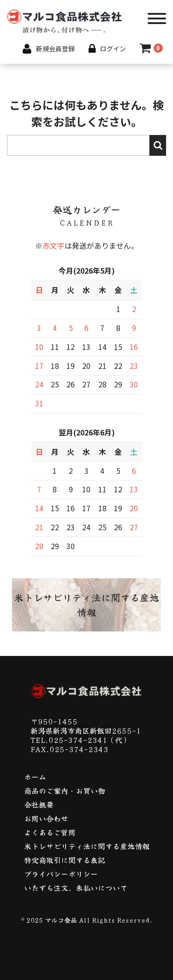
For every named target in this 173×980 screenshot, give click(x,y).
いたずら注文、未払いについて (76, 888)
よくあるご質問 (50, 832)
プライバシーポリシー (61, 874)
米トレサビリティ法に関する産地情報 (87, 846)
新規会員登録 (49, 49)
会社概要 (39, 804)
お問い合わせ (46, 818)
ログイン (113, 49)
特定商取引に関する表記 (65, 860)
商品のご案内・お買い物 (65, 790)
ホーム (35, 777)
